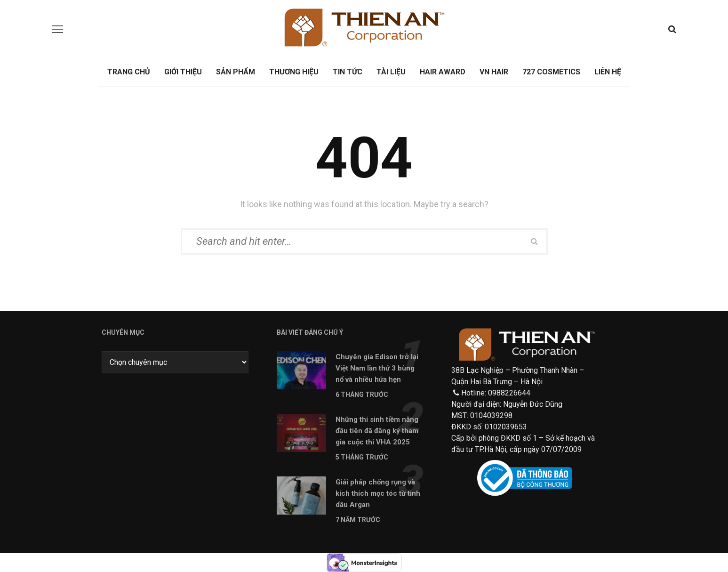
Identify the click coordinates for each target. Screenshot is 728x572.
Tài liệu (391, 72)
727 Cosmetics (551, 72)
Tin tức (348, 72)
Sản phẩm (236, 72)
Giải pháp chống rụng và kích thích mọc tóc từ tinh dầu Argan (378, 493)
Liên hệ (608, 72)
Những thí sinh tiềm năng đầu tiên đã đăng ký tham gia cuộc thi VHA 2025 (377, 431)
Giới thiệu (183, 72)
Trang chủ (129, 72)
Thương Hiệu (294, 72)
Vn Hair (494, 72)
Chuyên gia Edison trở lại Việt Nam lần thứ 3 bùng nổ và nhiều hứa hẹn (377, 368)
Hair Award (443, 72)
